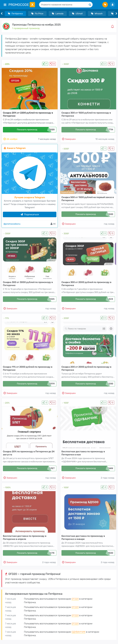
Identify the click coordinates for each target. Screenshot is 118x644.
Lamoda (58, 14)
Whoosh (97, 14)
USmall (77, 14)
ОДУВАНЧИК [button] (79, 632)
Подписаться (30, 214)
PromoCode (22, 5)
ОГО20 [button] (75, 599)
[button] (113, 26)
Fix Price (37, 14)
